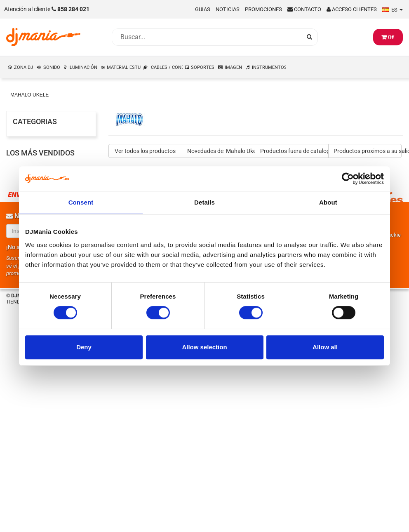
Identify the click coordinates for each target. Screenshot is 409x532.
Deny (84, 347)
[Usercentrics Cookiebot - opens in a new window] (348, 179)
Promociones (263, 9)
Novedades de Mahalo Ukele (221, 151)
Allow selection (204, 347)
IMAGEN (233, 67)
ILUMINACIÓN (83, 67)
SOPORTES (203, 67)
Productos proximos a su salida (368, 151)
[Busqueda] (207, 37)
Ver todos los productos (145, 151)
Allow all (325, 347)
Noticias (228, 9)
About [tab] (328, 202)
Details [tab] (204, 202)
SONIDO (52, 67)
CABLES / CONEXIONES (167, 67)
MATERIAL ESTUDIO (124, 67)
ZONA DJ (24, 67)
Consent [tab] (81, 202)
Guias (203, 9)
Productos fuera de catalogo (294, 151)
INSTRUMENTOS (269, 67)
